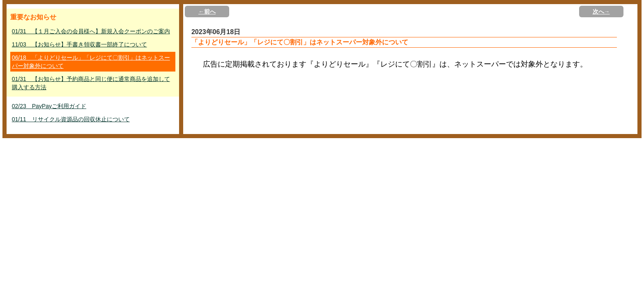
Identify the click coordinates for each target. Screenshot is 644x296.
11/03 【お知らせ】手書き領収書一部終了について (79, 44)
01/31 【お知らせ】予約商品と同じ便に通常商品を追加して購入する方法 (91, 83)
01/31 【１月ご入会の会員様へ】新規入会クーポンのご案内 (91, 31)
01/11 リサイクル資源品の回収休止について (71, 119)
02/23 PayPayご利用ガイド (49, 106)
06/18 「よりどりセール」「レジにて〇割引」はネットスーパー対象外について (91, 62)
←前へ (207, 12)
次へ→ (601, 12)
